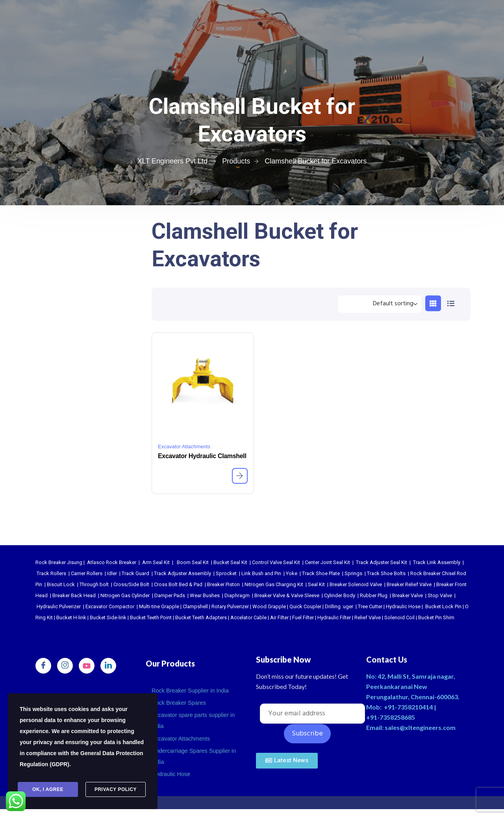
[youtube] (87, 666)
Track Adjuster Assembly (183, 573)
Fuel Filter (303, 617)
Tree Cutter (370, 606)
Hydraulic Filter (334, 617)
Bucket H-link (71, 617)
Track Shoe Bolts (386, 573)
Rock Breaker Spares (180, 701)
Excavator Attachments (184, 447)
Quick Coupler (305, 606)
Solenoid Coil (399, 617)
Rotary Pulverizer (230, 606)
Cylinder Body (340, 595)
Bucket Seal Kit (230, 562)
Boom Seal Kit (193, 562)
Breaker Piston (223, 584)
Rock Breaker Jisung (59, 562)
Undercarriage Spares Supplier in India (195, 751)
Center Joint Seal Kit (327, 562)
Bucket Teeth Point (151, 617)
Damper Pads (170, 595)
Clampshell (195, 606)
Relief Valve (368, 617)
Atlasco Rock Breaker (112, 562)
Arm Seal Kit (156, 562)
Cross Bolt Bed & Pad (178, 584)
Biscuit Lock (61, 584)
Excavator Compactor (110, 606)
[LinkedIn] (108, 666)
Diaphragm (237, 595)
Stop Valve (440, 595)
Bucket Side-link (108, 617)
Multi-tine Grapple (159, 606)
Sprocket (226, 573)
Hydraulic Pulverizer (59, 606)
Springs (353, 573)
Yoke (292, 573)
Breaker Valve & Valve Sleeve (287, 595)
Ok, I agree (48, 790)
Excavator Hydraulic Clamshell (202, 456)
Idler (112, 573)
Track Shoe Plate (321, 573)
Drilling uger (339, 606)
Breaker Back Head (74, 595)
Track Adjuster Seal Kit (382, 562)
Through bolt (94, 584)
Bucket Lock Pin (443, 606)
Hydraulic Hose (403, 606)
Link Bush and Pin (261, 573)
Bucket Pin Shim (436, 617)
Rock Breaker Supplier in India (192, 690)
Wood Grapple (269, 606)
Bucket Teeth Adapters (201, 617)
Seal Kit (316, 584)
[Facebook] (43, 666)
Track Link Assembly (437, 562)
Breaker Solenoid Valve (356, 584)
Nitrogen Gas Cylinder (125, 595)
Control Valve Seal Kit (276, 562)
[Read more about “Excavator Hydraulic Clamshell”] (240, 476)
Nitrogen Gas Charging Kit (274, 584)
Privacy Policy (116, 790)
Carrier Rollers (87, 573)
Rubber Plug (374, 595)
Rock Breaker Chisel (433, 573)
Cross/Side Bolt (131, 584)
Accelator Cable (248, 617)
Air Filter (279, 617)
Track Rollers (51, 573)
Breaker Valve (408, 595)
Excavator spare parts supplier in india (195, 718)
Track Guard (135, 573)
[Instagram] (65, 666)
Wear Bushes (205, 595)
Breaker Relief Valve (409, 584)
